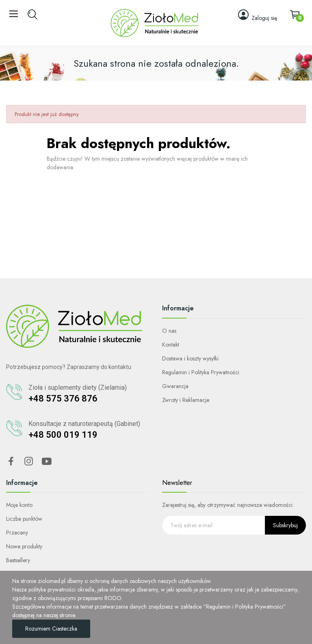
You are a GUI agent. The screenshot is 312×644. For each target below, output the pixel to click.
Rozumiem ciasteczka (51, 629)
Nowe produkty (24, 546)
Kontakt (171, 345)
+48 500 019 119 (63, 435)
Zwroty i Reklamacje (186, 400)
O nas (169, 331)
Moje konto (19, 505)
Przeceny (17, 533)
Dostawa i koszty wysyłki (190, 358)
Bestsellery (18, 560)
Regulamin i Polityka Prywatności (201, 372)
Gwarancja (175, 386)
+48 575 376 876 (63, 398)
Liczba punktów (24, 519)
